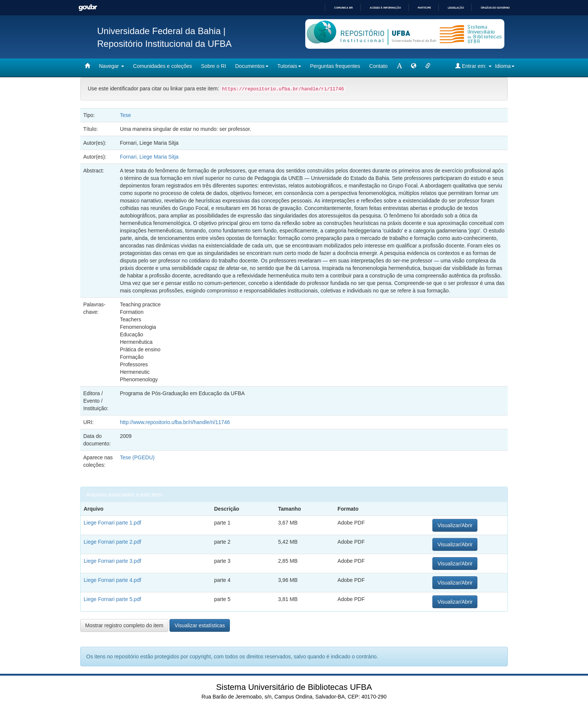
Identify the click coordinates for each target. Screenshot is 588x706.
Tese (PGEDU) (137, 457)
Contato (379, 66)
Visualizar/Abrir (455, 525)
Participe (424, 8)
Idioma (505, 66)
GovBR (88, 8)
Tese (126, 115)
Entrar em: (473, 66)
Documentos (252, 66)
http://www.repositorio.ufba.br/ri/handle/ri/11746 (175, 422)
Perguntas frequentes (335, 66)
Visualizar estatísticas (199, 625)
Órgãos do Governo (495, 8)
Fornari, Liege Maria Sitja (149, 157)
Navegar (112, 66)
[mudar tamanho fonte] (399, 66)
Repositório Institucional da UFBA (164, 44)
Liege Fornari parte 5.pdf (112, 599)
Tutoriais (289, 66)
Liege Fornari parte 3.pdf (112, 561)
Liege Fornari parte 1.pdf (112, 523)
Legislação (456, 8)
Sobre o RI (214, 66)
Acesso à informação (385, 8)
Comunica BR (343, 8)
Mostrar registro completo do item (124, 625)
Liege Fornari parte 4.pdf (112, 580)
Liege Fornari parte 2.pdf (112, 542)
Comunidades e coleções (163, 66)
